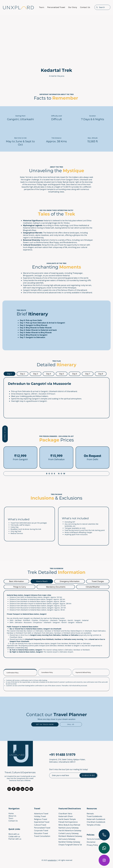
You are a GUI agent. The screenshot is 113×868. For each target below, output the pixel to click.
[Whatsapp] (18, 789)
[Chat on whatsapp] (104, 848)
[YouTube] (27, 789)
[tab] (9, 374)
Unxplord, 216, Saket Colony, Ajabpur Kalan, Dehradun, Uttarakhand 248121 (67, 761)
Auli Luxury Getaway (67, 839)
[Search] (102, 7)
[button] (5, 434)
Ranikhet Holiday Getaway (69, 842)
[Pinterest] (31, 789)
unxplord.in (52, 860)
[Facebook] (14, 789)
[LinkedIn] (22, 789)
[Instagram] (104, 860)
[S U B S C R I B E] (88, 775)
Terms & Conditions (95, 839)
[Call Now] (104, 835)
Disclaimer (91, 842)
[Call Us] (71, 724)
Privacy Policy (92, 845)
